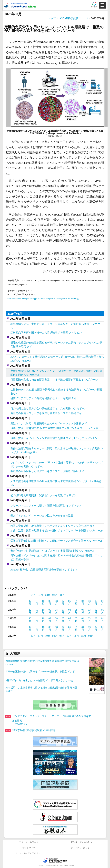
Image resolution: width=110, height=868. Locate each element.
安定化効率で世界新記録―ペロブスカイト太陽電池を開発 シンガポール (53, 551)
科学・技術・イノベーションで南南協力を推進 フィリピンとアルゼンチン (54, 438)
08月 (56, 602)
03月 (48, 595)
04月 (40, 595)
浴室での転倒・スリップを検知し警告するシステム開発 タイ (46, 413)
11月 (37, 602)
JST (55, 860)
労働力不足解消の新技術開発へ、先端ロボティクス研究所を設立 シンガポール (57, 541)
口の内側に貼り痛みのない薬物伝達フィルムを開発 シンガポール (49, 408)
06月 (70, 602)
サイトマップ (29, 848)
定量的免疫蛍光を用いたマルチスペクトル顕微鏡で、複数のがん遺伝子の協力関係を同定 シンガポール (56, 373)
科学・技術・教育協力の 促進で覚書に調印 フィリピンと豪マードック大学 (54, 428)
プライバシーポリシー (81, 848)
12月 (30, 602)
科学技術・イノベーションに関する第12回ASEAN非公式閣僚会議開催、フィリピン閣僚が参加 (57, 557)
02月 (55, 595)
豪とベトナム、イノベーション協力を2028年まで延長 (42, 516)
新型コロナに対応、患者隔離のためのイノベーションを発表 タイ (49, 423)
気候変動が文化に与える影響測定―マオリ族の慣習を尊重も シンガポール (54, 380)
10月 (43, 602)
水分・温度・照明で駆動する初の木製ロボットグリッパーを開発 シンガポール (57, 531)
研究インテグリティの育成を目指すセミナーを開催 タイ (44, 398)
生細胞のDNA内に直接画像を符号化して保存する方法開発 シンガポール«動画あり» (56, 392)
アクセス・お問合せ (29, 842)
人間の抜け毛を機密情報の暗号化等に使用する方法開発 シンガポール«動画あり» (56, 483)
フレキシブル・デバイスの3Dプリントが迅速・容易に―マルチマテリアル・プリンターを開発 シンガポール (57, 464)
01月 (62, 595)
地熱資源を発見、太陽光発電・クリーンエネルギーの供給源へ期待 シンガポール (57, 326)
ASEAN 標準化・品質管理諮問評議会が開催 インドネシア (44, 570)
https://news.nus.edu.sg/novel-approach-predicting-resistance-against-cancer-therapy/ (44, 298)
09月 (50, 602)
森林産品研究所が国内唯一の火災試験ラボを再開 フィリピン (46, 333)
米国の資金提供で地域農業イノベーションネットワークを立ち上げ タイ (53, 526)
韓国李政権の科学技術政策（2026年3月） (32, 730)
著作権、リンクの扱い (81, 842)
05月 (33, 595)
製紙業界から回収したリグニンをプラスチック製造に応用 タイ (48, 471)
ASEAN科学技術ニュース (74, 18)
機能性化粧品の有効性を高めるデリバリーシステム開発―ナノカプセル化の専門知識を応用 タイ (56, 345)
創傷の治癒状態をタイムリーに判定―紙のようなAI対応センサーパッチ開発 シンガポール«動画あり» (57, 450)
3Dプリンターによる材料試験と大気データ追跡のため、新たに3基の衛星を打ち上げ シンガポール (57, 359)
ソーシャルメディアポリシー (29, 853)
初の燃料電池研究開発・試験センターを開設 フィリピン (44, 495)
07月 (63, 602)
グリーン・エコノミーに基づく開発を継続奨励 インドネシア (46, 506)
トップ (52, 18)
